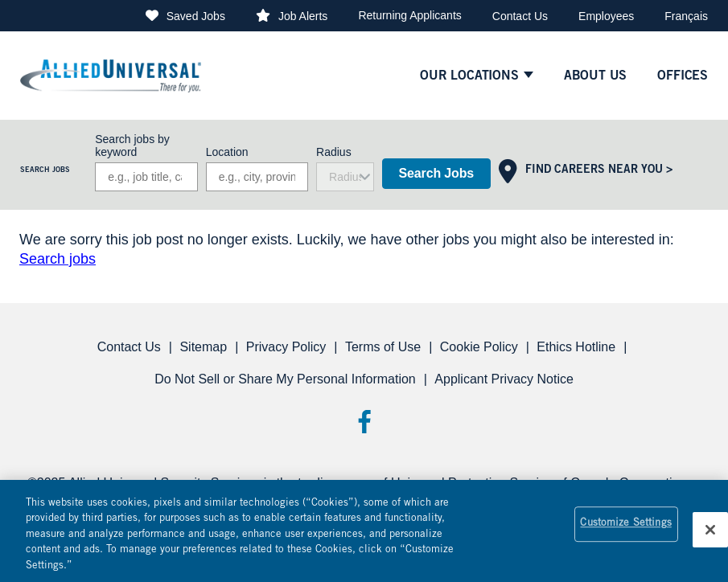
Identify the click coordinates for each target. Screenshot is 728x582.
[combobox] (257, 177)
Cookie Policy (479, 347)
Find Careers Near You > (599, 170)
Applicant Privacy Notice (504, 379)
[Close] (710, 536)
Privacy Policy (286, 347)
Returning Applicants (409, 15)
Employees (606, 16)
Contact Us (520, 16)
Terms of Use (383, 347)
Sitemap (203, 347)
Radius (334, 152)
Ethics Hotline (576, 347)
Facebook (364, 422)
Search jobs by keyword (132, 145)
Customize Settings (625, 531)
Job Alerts (303, 16)
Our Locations (469, 76)
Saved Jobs (196, 16)
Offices (683, 76)
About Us (596, 76)
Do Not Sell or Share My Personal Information (285, 379)
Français (686, 16)
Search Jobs (436, 173)
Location (227, 152)
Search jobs (58, 259)
